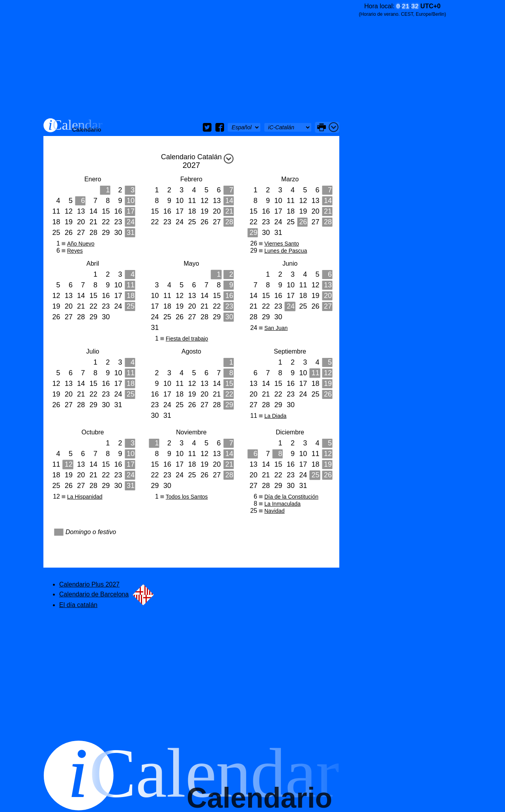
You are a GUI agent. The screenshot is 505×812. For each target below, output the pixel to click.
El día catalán (78, 605)
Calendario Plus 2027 (89, 584)
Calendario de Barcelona (107, 594)
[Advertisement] (191, 59)
